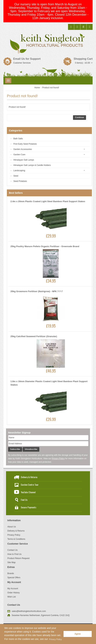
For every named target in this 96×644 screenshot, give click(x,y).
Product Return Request (18, 558)
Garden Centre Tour (30, 485)
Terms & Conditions (16, 539)
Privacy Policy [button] (55, 639)
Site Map (11, 562)
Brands (11, 573)
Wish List (12, 597)
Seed (16, 176)
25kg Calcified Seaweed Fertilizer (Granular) (34, 336)
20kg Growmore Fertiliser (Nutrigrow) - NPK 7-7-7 (36, 291)
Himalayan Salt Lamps (24, 160)
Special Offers (14, 578)
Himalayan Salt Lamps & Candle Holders (32, 165)
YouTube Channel (28, 492)
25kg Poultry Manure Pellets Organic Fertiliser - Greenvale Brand (45, 246)
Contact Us (12, 550)
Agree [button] (78, 634)
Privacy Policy (58, 459)
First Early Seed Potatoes (25, 144)
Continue (80, 117)
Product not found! (51, 88)
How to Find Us (14, 554)
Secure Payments (29, 507)
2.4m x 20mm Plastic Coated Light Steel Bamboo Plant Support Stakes (48, 201)
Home (37, 88)
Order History (13, 593)
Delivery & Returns (29, 477)
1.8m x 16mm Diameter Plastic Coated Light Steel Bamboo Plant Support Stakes (49, 383)
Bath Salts (18, 139)
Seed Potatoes (20, 181)
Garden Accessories (23, 149)
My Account (13, 589)
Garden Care (19, 155)
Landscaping (19, 171)
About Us (12, 527)
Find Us (24, 500)
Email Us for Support (27, 59)
